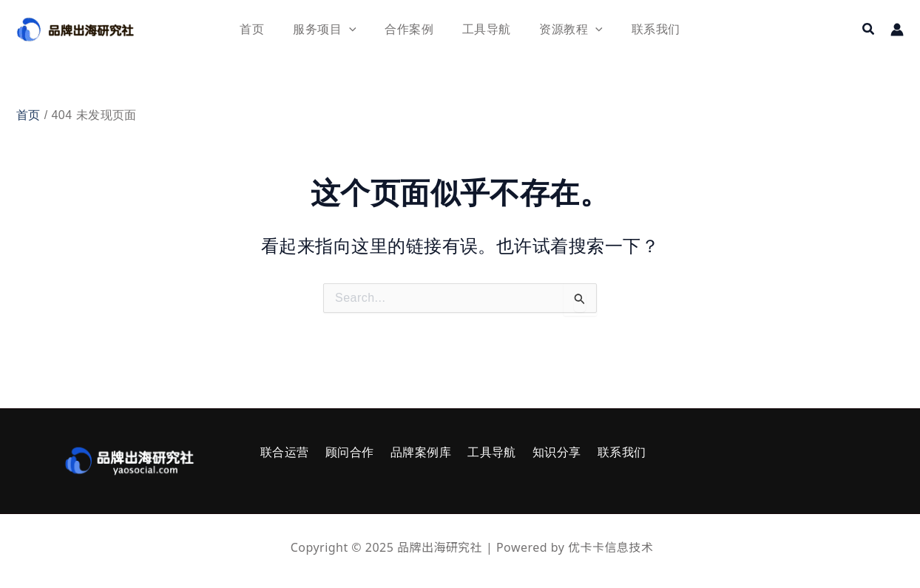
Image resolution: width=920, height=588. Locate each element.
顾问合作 (342, 452)
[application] (356, 29)
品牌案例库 (408, 452)
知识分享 (535, 452)
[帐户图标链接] (897, 30)
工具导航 (475, 452)
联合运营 (281, 452)
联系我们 (596, 452)
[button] (869, 30)
